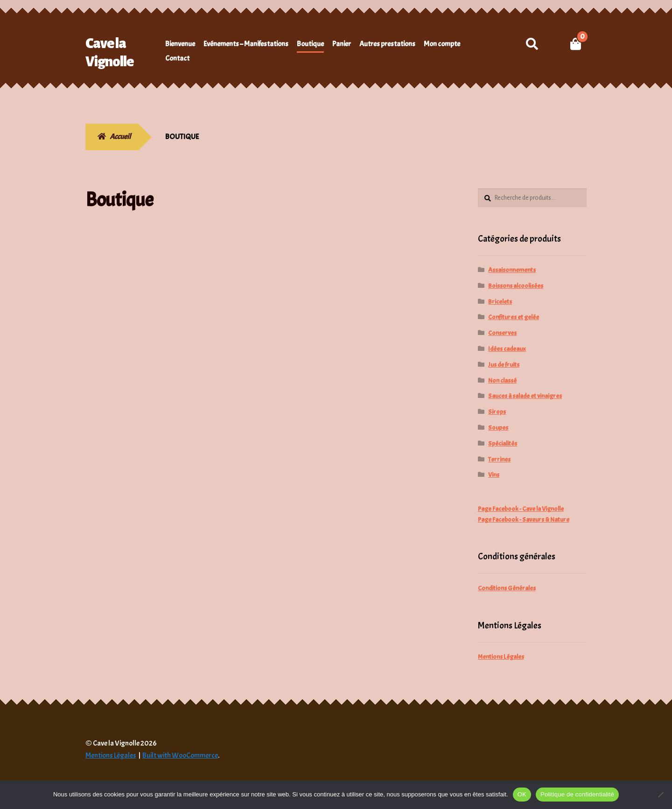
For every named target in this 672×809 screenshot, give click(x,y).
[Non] (660, 795)
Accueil (120, 137)
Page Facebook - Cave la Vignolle (521, 509)
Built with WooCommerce (180, 755)
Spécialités (503, 443)
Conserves (502, 333)
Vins (494, 475)
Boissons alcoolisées (516, 286)
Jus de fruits (504, 365)
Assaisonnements (512, 270)
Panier (342, 44)
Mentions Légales (501, 657)
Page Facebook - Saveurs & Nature (524, 520)
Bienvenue (180, 44)
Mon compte (442, 44)
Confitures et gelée (514, 317)
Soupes (498, 428)
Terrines (499, 459)
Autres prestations (387, 44)
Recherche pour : (532, 44)
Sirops (497, 412)
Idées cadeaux (507, 349)
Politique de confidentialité (577, 794)
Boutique (310, 44)
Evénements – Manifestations (246, 44)
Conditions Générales (507, 588)
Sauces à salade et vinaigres (525, 396)
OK (522, 794)
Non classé (502, 380)
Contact (177, 58)
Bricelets (500, 302)
